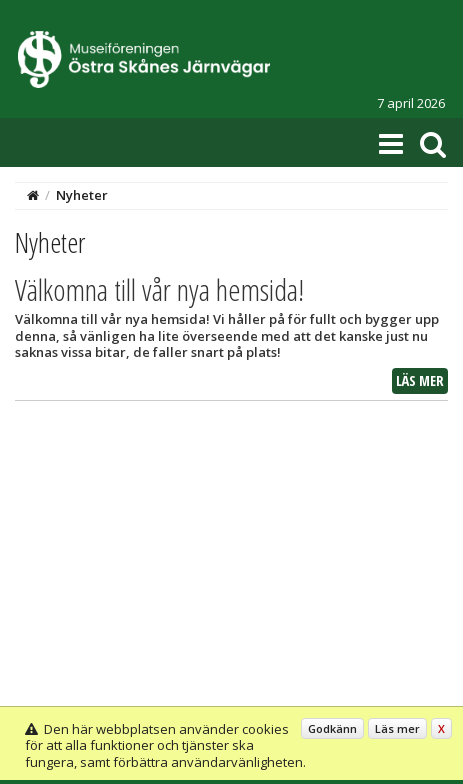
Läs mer (420, 380)
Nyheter (82, 195)
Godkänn (332, 728)
